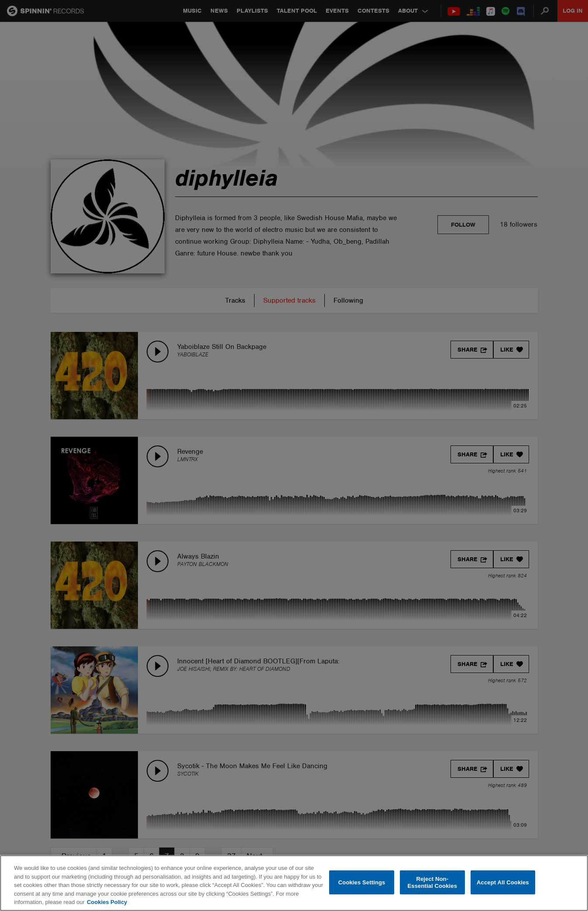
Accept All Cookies (503, 882)
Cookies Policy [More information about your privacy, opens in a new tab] (107, 902)
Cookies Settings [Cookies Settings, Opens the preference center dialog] (362, 882)
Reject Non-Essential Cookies (432, 882)
